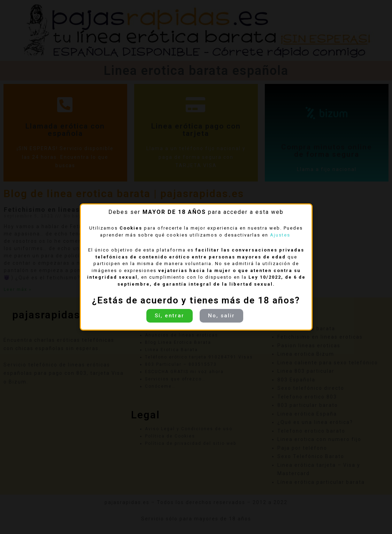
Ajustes (281, 235)
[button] (170, 316)
